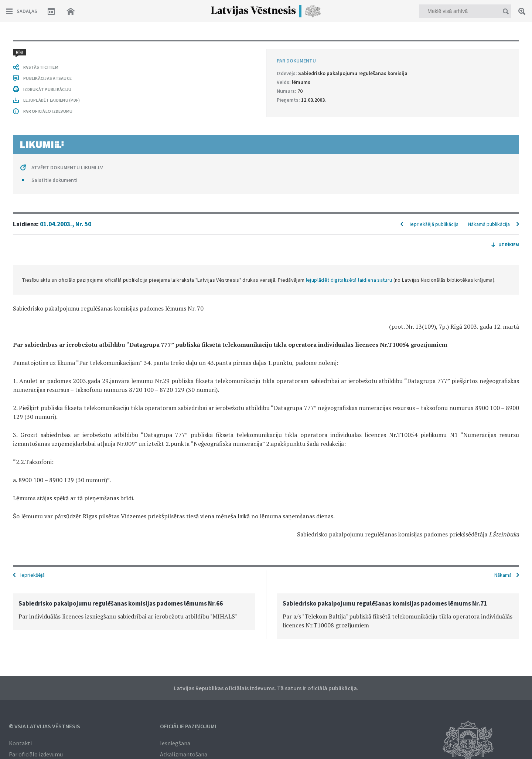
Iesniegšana (175, 743)
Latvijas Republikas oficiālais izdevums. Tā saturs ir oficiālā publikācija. (266, 688)
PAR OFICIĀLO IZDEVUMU (48, 111)
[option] (134, 612)
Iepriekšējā (33, 575)
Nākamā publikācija (489, 224)
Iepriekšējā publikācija (434, 224)
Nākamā (503, 575)
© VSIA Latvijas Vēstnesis (45, 726)
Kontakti (20, 743)
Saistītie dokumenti (54, 180)
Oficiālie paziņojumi (188, 726)
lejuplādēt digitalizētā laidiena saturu (349, 280)
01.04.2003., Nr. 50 (66, 224)
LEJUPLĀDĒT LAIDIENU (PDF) (52, 100)
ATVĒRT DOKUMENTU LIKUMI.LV (67, 167)
